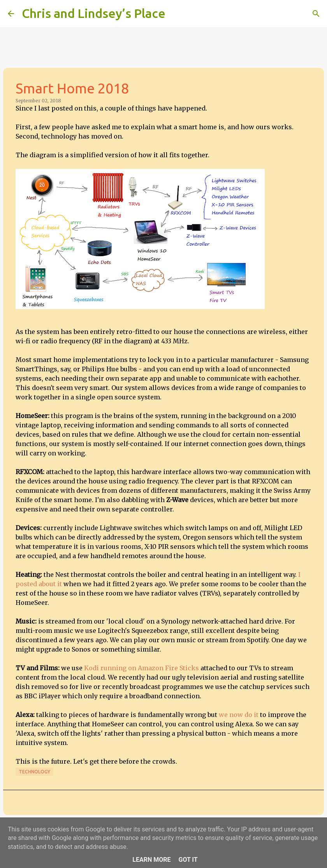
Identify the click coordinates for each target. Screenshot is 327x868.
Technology (34, 772)
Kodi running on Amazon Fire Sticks (142, 668)
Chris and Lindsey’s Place (94, 13)
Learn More (151, 860)
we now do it (239, 715)
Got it (188, 860)
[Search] (176, 14)
